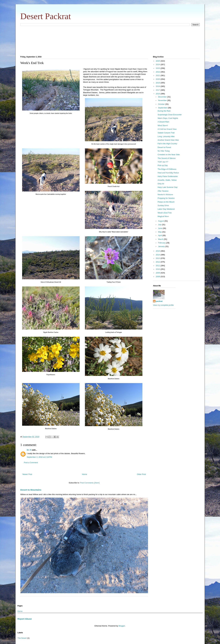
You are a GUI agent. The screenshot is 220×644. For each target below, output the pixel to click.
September (163, 108)
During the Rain (164, 111)
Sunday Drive (163, 205)
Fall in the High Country (167, 144)
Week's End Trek (165, 213)
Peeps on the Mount (166, 202)
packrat (159, 301)
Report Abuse (25, 619)
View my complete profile (163, 305)
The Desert (22, 638)
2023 (158, 68)
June (160, 228)
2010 (158, 269)
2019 (158, 83)
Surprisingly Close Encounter (170, 115)
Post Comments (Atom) (90, 483)
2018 (158, 86)
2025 (158, 61)
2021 (158, 75)
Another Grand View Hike (168, 140)
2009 (158, 273)
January (162, 246)
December (163, 97)
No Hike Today (164, 151)
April (160, 235)
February (162, 243)
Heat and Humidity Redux (168, 173)
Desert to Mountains (31, 490)
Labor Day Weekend (166, 209)
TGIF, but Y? (163, 162)
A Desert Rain (163, 122)
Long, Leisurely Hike (166, 136)
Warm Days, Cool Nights (168, 118)
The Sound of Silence (167, 158)
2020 (158, 79)
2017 (158, 90)
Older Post (141, 474)
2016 (158, 94)
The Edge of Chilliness (167, 169)
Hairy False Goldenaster (168, 176)
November (163, 100)
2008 (158, 277)
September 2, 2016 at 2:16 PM (39, 457)
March (161, 239)
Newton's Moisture (165, 195)
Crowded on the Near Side (169, 155)
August (161, 221)
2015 (158, 251)
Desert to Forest (164, 147)
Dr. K (29, 450)
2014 (158, 255)
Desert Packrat (46, 16)
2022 (158, 72)
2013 (158, 258)
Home (85, 474)
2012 (158, 262)
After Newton (163, 191)
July (160, 225)
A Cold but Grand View (167, 129)
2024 (158, 65)
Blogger (122, 626)
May (160, 232)
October (162, 104)
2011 (158, 266)
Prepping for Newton (166, 198)
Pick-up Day (163, 165)
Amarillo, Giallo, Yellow (167, 180)
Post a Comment (31, 463)
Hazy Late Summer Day (168, 187)
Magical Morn (163, 216)
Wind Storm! (163, 126)
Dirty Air (161, 184)
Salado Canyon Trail (166, 133)
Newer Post (27, 474)
